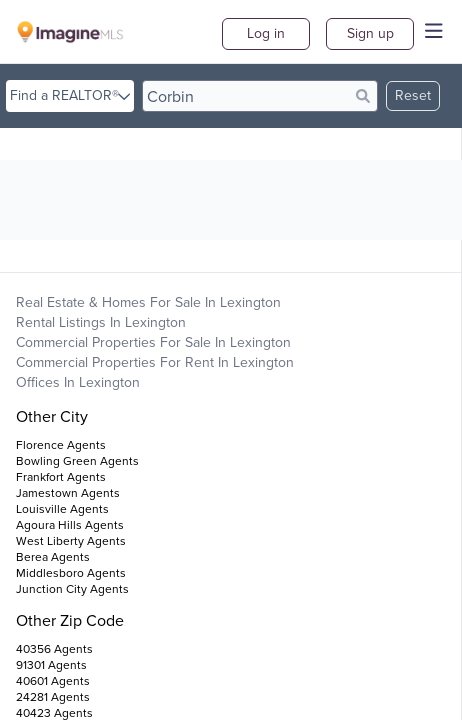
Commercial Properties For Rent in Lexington (155, 362)
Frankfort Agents (61, 477)
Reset (413, 95)
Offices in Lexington (78, 382)
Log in (266, 33)
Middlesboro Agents (71, 573)
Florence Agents (61, 445)
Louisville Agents (62, 509)
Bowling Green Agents (77, 461)
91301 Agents (51, 665)
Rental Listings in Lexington (101, 322)
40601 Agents (53, 681)
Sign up (370, 33)
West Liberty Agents (71, 541)
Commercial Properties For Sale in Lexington (153, 342)
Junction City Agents (72, 589)
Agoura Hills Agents (70, 525)
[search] (260, 96)
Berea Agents (53, 557)
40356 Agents (54, 649)
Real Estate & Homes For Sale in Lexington (148, 302)
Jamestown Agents (68, 493)
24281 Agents (53, 697)
